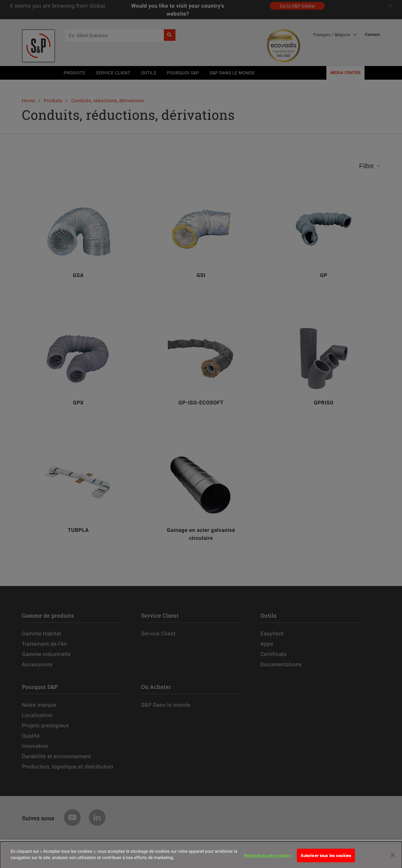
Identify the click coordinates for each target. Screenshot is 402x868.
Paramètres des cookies (268, 858)
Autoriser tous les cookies (326, 858)
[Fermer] (393, 857)
